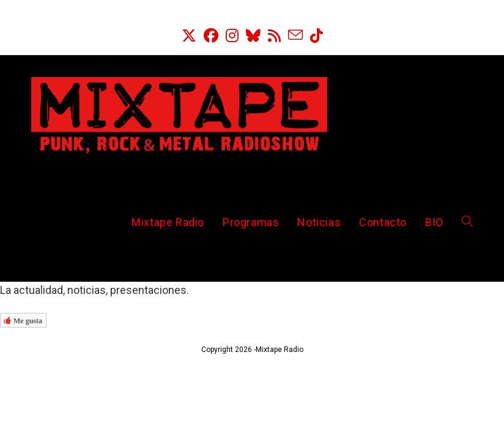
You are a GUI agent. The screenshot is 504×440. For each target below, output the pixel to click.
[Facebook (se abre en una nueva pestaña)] (211, 36)
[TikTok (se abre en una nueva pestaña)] (317, 36)
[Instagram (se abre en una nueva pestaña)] (232, 36)
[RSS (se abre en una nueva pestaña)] (274, 36)
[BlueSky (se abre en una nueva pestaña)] (253, 36)
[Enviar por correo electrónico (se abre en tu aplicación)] (295, 36)
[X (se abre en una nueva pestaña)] (189, 36)
